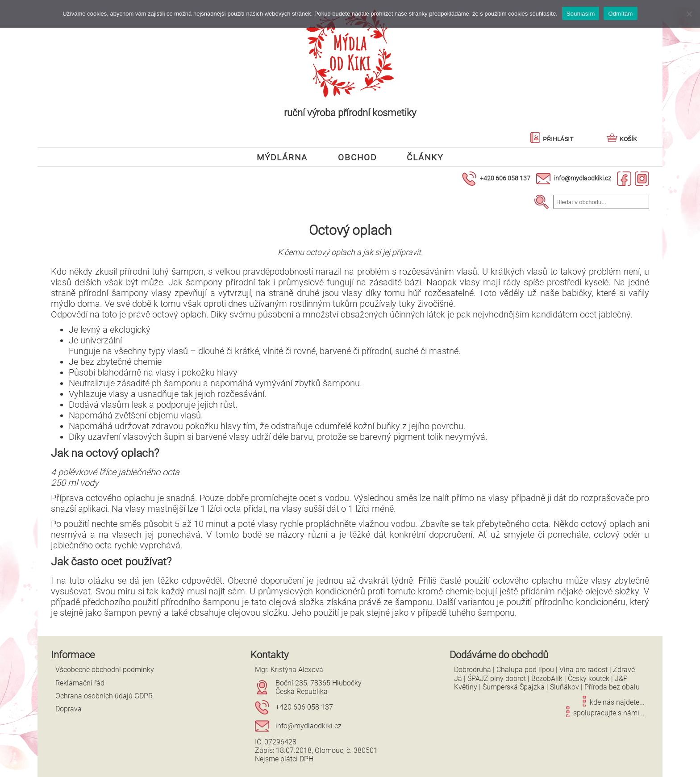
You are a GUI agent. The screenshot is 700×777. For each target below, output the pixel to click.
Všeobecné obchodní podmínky (105, 670)
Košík (622, 139)
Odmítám (620, 14)
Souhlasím (581, 14)
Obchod (357, 157)
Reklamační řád (80, 683)
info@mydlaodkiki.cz (583, 178)
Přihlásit (552, 139)
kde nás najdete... (612, 702)
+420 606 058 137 (505, 178)
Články (425, 157)
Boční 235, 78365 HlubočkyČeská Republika (319, 687)
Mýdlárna (282, 157)
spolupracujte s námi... (604, 713)
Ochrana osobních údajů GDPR (104, 696)
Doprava (69, 709)
